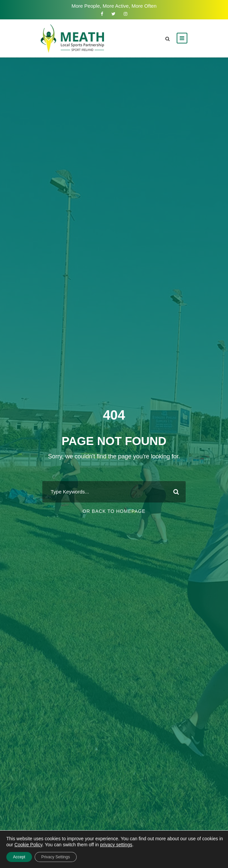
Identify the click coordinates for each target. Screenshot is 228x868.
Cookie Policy (28, 845)
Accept (19, 857)
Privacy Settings (56, 857)
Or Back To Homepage (114, 511)
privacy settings (116, 845)
